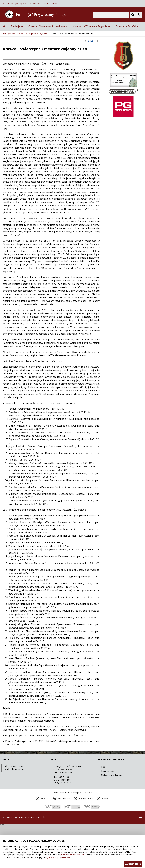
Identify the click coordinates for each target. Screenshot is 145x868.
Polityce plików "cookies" (73, 855)
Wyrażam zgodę (133, 864)
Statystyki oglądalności (112, 818)
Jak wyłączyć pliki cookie (59, 857)
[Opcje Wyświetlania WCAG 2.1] (139, 15)
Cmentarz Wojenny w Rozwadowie (48, 70)
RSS (4, 4)
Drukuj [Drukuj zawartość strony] (88, 84)
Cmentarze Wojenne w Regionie (92, 70)
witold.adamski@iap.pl (15, 812)
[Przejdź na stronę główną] (4, 70)
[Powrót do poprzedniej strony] (98, 85)
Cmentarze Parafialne (128, 70)
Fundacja (17, 70)
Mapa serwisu (36, 4)
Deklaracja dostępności (18, 4)
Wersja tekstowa (51, 4)
